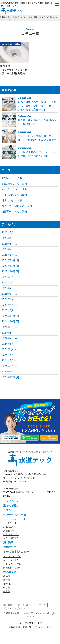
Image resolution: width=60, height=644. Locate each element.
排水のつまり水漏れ (13, 200)
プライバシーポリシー (14, 608)
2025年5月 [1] (10, 299)
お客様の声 (10, 547)
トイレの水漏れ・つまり (16, 519)
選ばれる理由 (11, 506)
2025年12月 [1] (10, 260)
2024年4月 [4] (10, 355)
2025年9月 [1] (10, 277)
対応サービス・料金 (15, 515)
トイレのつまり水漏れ (11, 44)
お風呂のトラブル (12, 564)
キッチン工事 (10, 523)
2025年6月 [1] (10, 294)
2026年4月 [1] (10, 238)
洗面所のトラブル (12, 568)
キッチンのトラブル (13, 560)
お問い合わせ (22, 605)
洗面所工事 (9, 531)
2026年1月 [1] (10, 255)
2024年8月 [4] (10, 333)
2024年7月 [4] (10, 338)
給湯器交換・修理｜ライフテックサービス (30, 627)
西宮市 (7, 592)
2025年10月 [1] (10, 271)
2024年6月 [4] (10, 344)
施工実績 (8, 542)
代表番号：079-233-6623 (16, 482)
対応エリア (10, 572)
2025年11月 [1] (10, 266)
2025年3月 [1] (10, 310)
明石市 (7, 588)
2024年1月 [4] (10, 372)
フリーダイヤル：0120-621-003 (19, 478)
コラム (7, 510)
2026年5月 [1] (10, 232)
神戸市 (7, 580)
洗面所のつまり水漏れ (14, 212)
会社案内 (8, 605)
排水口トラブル (11, 534)
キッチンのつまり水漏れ (16, 189)
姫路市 (7, 576)
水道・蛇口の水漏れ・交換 (17, 206)
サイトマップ (39, 605)
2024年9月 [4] (10, 327)
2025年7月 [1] (10, 288)
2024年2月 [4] (10, 366)
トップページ (11, 501)
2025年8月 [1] (10, 283)
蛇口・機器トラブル (13, 538)
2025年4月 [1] (10, 305)
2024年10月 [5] (10, 322)
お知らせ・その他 (12, 178)
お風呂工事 (9, 527)
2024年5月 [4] (10, 349)
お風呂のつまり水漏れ (14, 184)
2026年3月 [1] (10, 244)
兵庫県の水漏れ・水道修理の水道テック (26, 613)
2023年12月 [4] (10, 377)
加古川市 (8, 584)
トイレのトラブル (12, 556)
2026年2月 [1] (10, 249)
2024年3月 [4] (10, 360)
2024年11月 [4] (10, 316)
